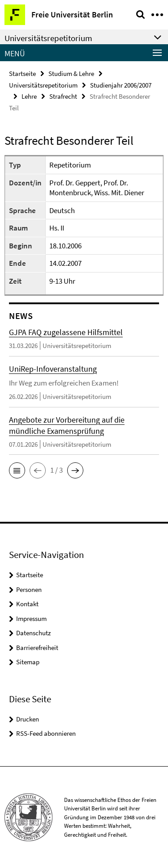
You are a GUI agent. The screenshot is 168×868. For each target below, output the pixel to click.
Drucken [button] (28, 719)
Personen (29, 589)
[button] (17, 470)
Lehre (29, 96)
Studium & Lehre (71, 73)
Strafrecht (63, 96)
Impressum (31, 619)
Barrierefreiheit (37, 648)
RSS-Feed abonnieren (46, 733)
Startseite (22, 73)
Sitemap (28, 662)
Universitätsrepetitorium (43, 85)
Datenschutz (33, 633)
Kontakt (27, 604)
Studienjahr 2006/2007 (121, 85)
